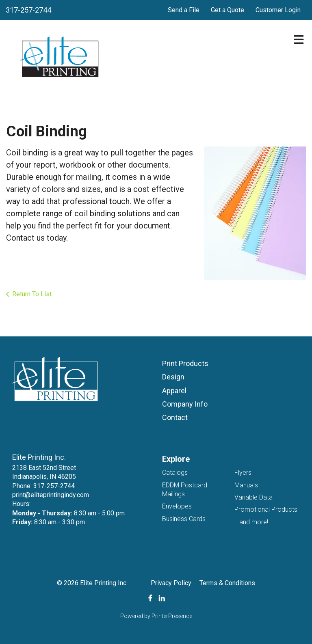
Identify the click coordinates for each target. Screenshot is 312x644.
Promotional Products (266, 509)
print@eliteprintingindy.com (51, 495)
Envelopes (177, 506)
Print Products (185, 363)
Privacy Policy (171, 583)
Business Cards (184, 519)
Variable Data (253, 497)
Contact (175, 417)
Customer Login (278, 10)
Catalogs (175, 473)
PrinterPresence (172, 616)
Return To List (32, 294)
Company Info (185, 404)
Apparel (174, 391)
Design (173, 377)
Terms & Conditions (227, 583)
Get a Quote (227, 10)
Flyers (243, 473)
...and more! (251, 522)
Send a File (184, 10)
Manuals (246, 485)
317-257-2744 (28, 10)
